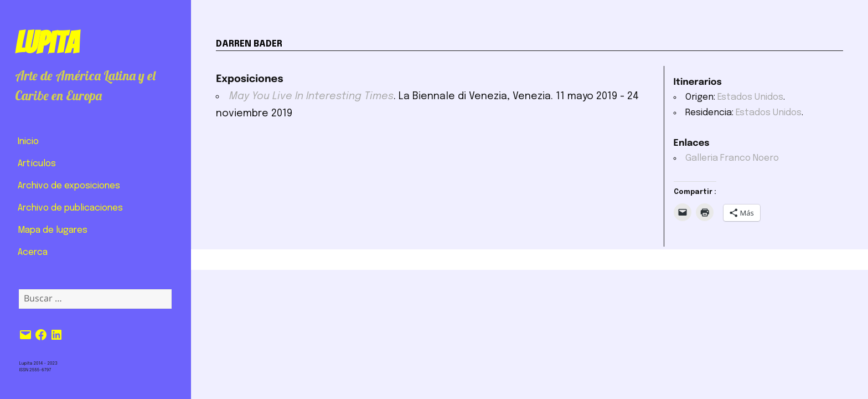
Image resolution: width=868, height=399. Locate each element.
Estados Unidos (750, 97)
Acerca (33, 252)
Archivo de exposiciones (69, 186)
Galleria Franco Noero (732, 158)
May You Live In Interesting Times (311, 96)
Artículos (37, 164)
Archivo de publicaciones (70, 208)
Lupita (47, 43)
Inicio (28, 142)
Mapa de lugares (53, 230)
